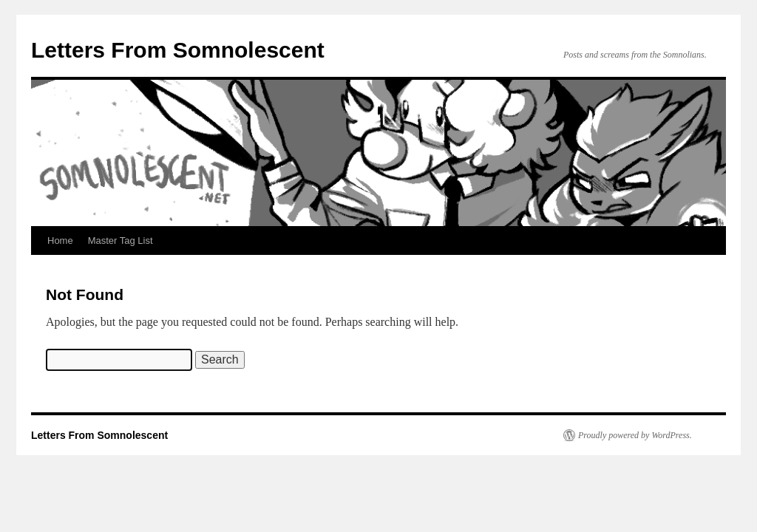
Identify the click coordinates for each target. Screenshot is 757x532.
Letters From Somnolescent (178, 50)
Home (60, 241)
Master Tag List (120, 241)
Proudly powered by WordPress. (635, 435)
